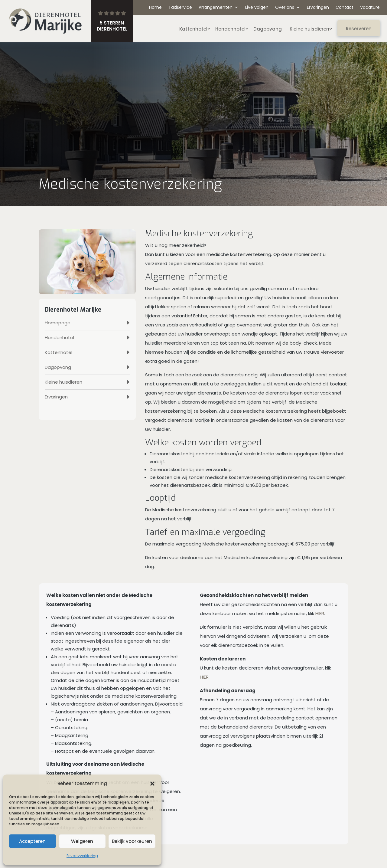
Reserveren (359, 29)
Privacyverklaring (82, 856)
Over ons (285, 8)
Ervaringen (318, 8)
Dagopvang (268, 29)
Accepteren (32, 841)
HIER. (205, 677)
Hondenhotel (230, 29)
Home (155, 8)
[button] (152, 784)
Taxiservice (180, 8)
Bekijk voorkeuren (132, 841)
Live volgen (257, 8)
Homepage (58, 323)
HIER (320, 613)
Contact (345, 8)
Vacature (370, 8)
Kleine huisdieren (309, 29)
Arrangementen (216, 8)
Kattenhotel (193, 29)
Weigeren (82, 841)
